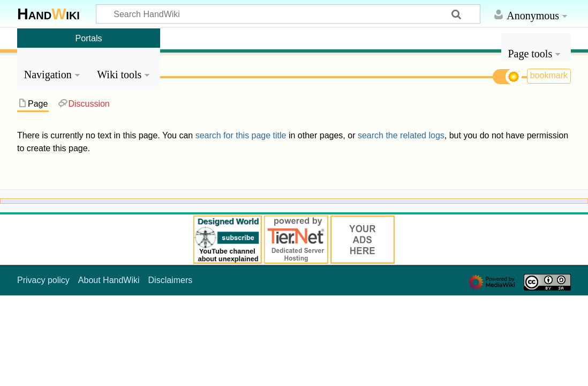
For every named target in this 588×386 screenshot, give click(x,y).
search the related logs (401, 135)
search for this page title (241, 135)
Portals (89, 38)
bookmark (549, 75)
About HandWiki (109, 280)
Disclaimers (171, 280)
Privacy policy (43, 280)
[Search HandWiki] (288, 14)
